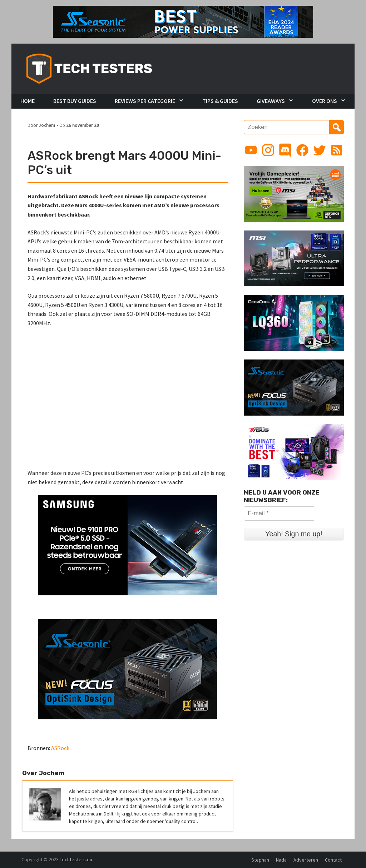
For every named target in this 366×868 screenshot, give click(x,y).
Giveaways (271, 101)
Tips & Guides (220, 101)
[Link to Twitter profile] (320, 150)
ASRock (60, 748)
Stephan (260, 860)
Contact (333, 860)
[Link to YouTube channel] (251, 150)
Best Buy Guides (75, 101)
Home (28, 101)
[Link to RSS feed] (337, 150)
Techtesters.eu (76, 859)
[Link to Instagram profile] (268, 150)
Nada (281, 860)
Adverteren (306, 860)
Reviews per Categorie (145, 101)
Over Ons (325, 101)
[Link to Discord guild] (285, 150)
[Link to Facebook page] (302, 150)
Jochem (47, 125)
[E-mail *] (280, 514)
